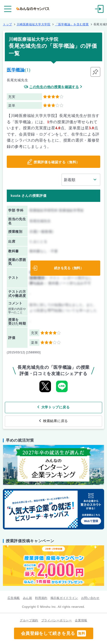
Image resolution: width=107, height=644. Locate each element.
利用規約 (41, 598)
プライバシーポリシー (57, 620)
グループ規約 (29, 620)
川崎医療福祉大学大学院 (34, 24)
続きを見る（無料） (69, 268)
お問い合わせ (90, 598)
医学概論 (16, 70)
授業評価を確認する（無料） (57, 162)
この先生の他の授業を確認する (54, 87)
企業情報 (81, 620)
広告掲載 (14, 598)
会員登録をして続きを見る (54, 633)
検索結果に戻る (55, 421)
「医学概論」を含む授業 (72, 24)
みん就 (28, 598)
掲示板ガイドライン (64, 598)
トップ (7, 24)
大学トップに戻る (56, 407)
